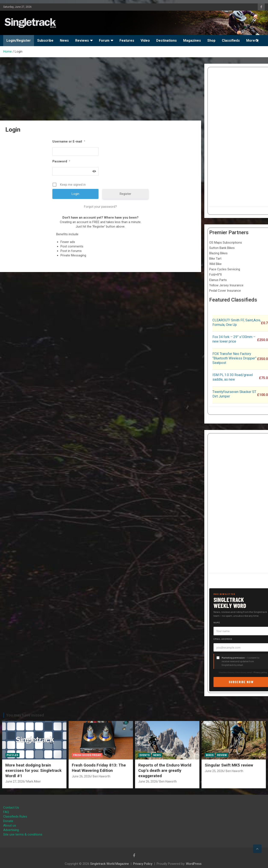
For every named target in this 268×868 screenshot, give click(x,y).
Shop (211, 40)
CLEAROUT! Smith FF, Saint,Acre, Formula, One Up (237, 322)
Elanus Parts (218, 280)
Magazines (192, 40)
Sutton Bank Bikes (222, 248)
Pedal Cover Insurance (225, 291)
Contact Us (11, 808)
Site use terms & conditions (23, 834)
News (64, 40)
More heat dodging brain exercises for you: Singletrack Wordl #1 (33, 770)
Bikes (210, 755)
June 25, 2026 (214, 771)
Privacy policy (260, 672)
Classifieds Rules (15, 817)
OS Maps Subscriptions (226, 243)
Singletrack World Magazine (110, 864)
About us (10, 825)
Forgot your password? (100, 207)
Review (222, 755)
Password (61, 161)
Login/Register (19, 40)
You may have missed (25, 715)
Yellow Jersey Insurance (226, 285)
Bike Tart (215, 259)
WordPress (194, 864)
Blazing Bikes (218, 253)
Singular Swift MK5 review (229, 765)
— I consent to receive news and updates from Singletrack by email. (241, 661)
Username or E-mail (69, 141)
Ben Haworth (102, 776)
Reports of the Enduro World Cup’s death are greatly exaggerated (165, 770)
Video (145, 40)
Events (145, 755)
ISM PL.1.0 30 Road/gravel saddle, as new (233, 377)
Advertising (11, 830)
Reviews (82, 40)
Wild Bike (215, 264)
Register (125, 194)
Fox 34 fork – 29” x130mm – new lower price (234, 339)
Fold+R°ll (215, 275)
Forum (104, 40)
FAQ (6, 812)
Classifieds (231, 40)
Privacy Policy (143, 864)
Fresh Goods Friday (87, 755)
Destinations (166, 40)
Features (127, 40)
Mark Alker (34, 781)
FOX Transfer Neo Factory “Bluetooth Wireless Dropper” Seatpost (234, 358)
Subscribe (45, 40)
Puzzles (12, 755)
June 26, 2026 (81, 776)
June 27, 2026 (15, 781)
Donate (8, 821)
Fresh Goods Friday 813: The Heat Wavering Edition (99, 768)
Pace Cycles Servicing (225, 269)
